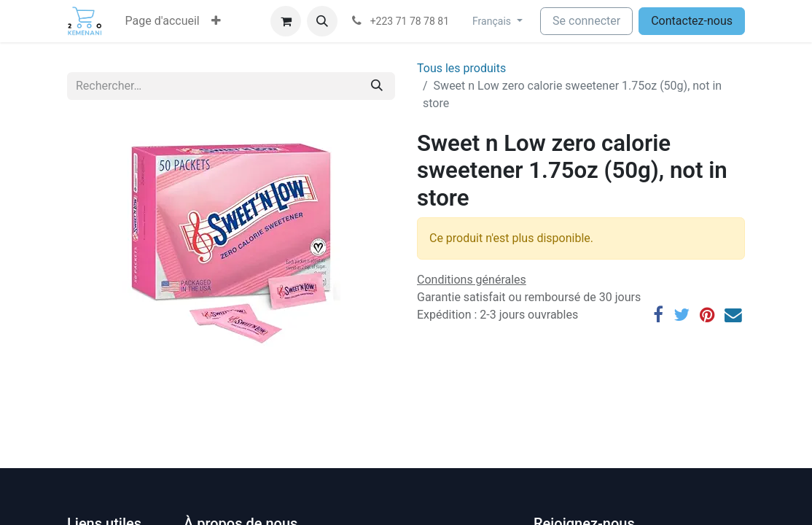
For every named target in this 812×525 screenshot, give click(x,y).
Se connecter (586, 21)
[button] (216, 21)
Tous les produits (461, 68)
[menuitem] (163, 21)
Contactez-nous (692, 21)
